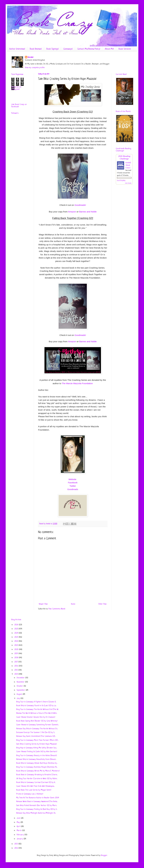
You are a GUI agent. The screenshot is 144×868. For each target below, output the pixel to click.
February (21, 835)
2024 (17, 633)
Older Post (102, 604)
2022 (17, 641)
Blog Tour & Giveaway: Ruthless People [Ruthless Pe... (37, 767)
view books (128, 183)
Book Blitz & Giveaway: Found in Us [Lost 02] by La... (36, 706)
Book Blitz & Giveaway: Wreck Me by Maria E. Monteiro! (38, 771)
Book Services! (125, 49)
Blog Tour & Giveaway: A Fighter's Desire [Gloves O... (36, 702)
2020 (17, 649)
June (19, 818)
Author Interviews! (17, 49)
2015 (16, 670)
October (20, 686)
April (19, 826)
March (19, 831)
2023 (17, 637)
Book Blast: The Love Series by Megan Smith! (34, 790)
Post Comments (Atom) (57, 609)
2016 (17, 666)
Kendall (31, 57)
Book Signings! (53, 49)
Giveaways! (68, 49)
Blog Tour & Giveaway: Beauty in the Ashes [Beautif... (37, 756)
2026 (17, 625)
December (21, 678)
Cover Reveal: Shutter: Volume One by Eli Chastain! (36, 717)
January (20, 839)
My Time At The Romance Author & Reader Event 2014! (38, 798)
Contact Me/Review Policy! (89, 49)
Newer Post (43, 604)
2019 (16, 654)
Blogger (104, 855)
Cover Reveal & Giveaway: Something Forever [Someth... (37, 725)
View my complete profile (35, 68)
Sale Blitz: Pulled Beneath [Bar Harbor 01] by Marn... (37, 805)
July (19, 698)
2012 (16, 848)
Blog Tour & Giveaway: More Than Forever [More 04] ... (37, 740)
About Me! (109, 49)
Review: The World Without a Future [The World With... (37, 713)
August (20, 694)
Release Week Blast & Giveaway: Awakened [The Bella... (37, 802)
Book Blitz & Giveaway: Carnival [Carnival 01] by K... (36, 782)
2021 (16, 645)
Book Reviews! (36, 49)
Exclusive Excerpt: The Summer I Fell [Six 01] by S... (36, 732)
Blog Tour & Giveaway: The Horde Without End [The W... (37, 709)
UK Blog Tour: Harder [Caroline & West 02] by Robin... (37, 779)
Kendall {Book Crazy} (128, 165)
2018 (17, 658)
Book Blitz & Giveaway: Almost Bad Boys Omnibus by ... (37, 763)
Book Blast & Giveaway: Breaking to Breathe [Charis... (37, 775)
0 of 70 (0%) (121, 180)
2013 (16, 844)
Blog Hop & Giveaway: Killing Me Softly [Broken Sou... (36, 748)
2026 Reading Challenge (124, 157)
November (21, 682)
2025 (16, 629)
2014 (16, 674)
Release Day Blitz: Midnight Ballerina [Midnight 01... (36, 813)
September (21, 690)
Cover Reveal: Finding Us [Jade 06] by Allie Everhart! (37, 752)
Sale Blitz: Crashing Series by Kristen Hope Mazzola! (36, 744)
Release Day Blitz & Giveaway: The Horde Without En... (37, 729)
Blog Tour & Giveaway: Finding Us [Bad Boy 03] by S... (37, 809)
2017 (16, 662)
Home (73, 604)
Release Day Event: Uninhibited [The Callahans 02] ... (36, 736)
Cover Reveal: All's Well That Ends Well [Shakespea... (35, 786)
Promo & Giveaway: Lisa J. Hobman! (30, 794)
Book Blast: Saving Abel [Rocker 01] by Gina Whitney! (37, 721)
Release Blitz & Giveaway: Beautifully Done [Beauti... (36, 759)
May (19, 822)
